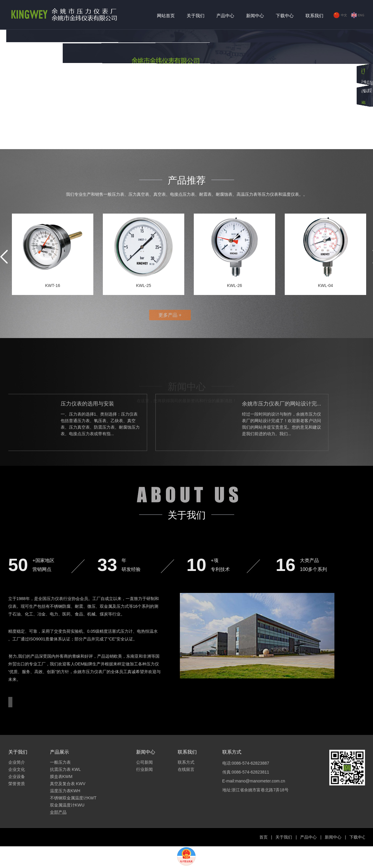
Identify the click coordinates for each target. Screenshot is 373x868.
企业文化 (17, 769)
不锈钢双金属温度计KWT (73, 798)
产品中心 (225, 16)
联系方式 (186, 762)
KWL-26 (235, 285)
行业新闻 (144, 769)
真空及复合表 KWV (68, 784)
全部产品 (58, 812)
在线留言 (186, 769)
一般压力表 (60, 762)
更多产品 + (151, 315)
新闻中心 (255, 16)
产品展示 (59, 752)
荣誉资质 (17, 784)
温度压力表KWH (65, 791)
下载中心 (285, 16)
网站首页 (166, 16)
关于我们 (196, 16)
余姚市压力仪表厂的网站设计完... (219, 404)
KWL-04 (326, 285)
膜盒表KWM (61, 777)
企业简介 (17, 762)
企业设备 (17, 777)
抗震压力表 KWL (65, 769)
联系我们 (314, 16)
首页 (311, 837)
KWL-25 (144, 285)
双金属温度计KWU (67, 805)
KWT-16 (53, 285)
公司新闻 (144, 762)
